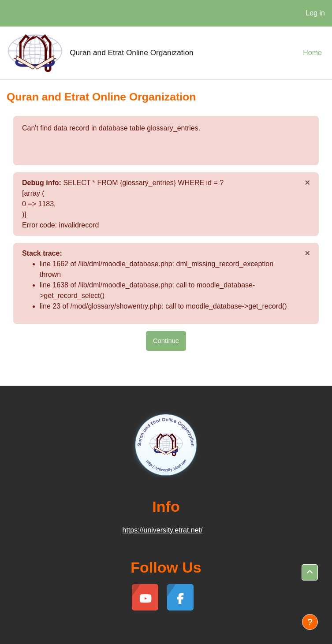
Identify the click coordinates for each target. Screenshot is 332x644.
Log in (315, 13)
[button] (310, 572)
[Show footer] (310, 622)
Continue (166, 341)
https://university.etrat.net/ (162, 530)
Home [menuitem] (312, 53)
